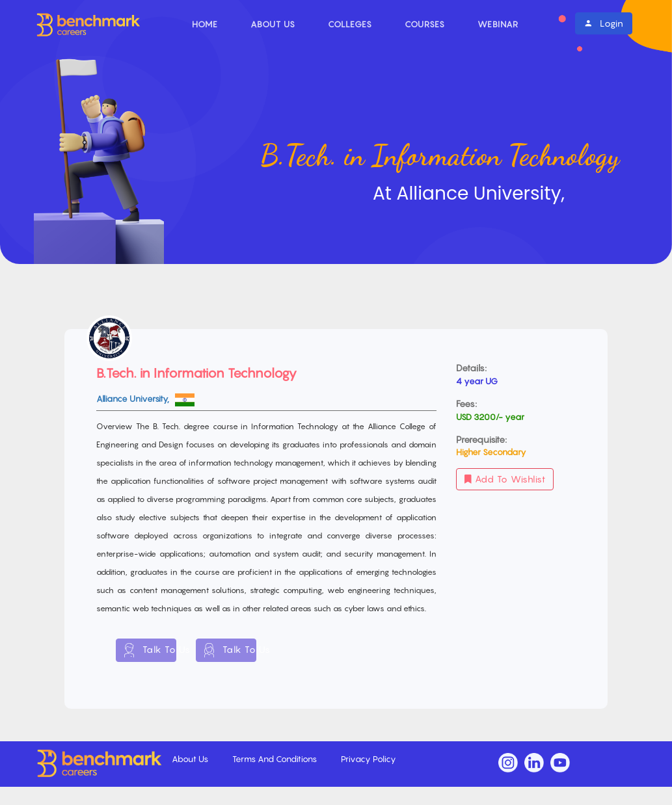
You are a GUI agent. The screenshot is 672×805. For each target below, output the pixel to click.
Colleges (350, 24)
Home (205, 24)
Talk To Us (150, 650)
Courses (425, 24)
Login (604, 23)
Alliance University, (134, 399)
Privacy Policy (369, 759)
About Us (273, 24)
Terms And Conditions (276, 759)
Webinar (498, 24)
